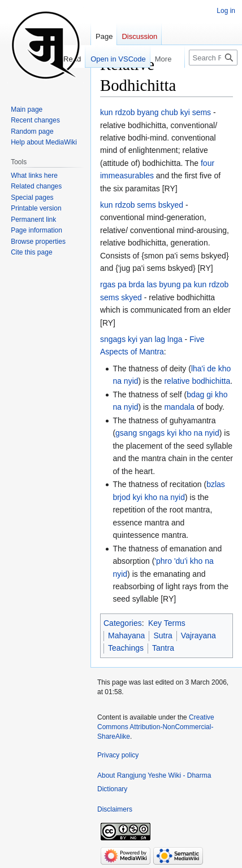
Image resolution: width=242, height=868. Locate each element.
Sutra (163, 635)
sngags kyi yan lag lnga (141, 339)
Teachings (126, 648)
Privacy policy (118, 755)
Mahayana (126, 635)
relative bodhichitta (197, 381)
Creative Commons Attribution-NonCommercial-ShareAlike (156, 727)
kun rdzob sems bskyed (142, 205)
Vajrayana (198, 635)
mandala (179, 407)
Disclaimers (115, 809)
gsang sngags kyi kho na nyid (167, 433)
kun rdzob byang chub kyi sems (155, 112)
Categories (123, 623)
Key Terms (167, 623)
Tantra (163, 648)
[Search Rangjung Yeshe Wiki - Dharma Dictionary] (213, 58)
